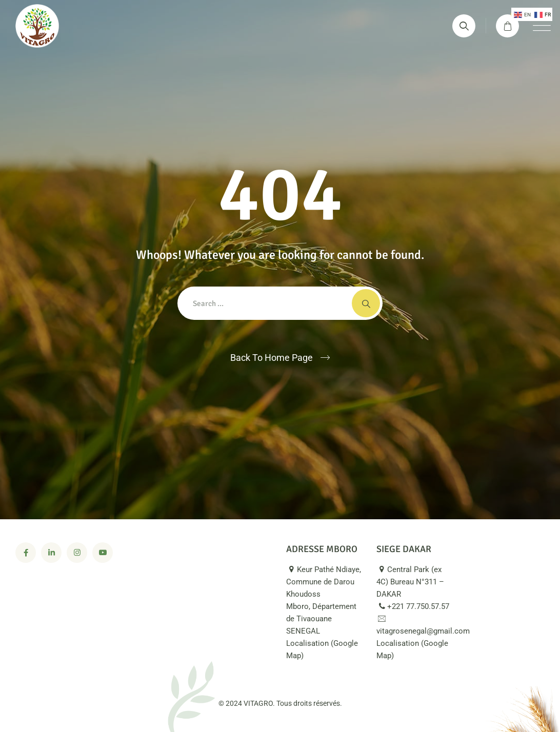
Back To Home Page (272, 358)
